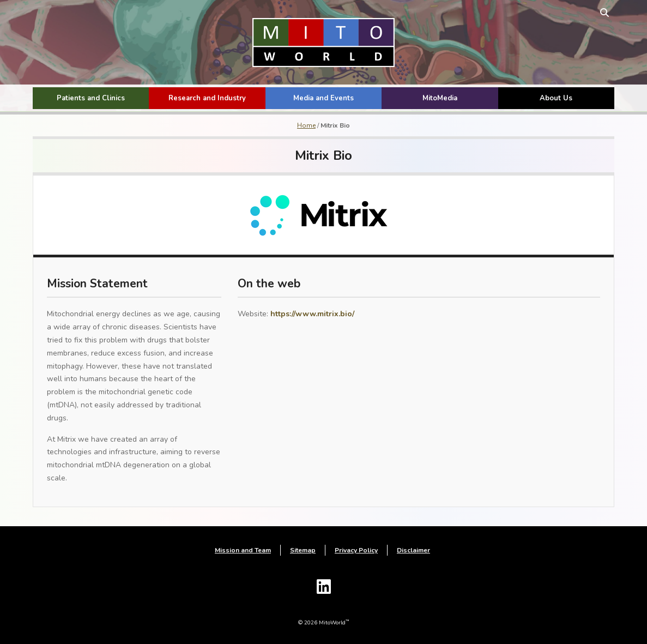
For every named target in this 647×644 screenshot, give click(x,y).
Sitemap (303, 550)
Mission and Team (243, 550)
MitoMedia (440, 98)
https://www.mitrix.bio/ (312, 314)
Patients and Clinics (91, 98)
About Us (556, 98)
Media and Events (323, 98)
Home (306, 125)
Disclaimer (413, 550)
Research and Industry (207, 98)
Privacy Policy (356, 550)
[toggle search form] (604, 12)
